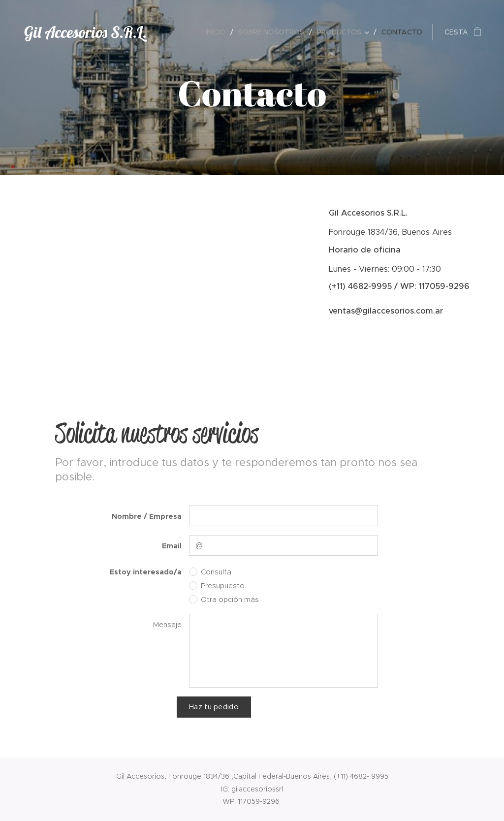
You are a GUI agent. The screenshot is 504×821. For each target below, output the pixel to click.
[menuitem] (218, 32)
